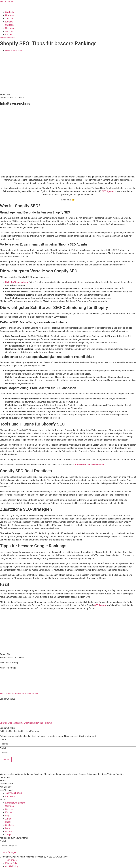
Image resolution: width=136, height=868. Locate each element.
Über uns (9, 15)
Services (9, 19)
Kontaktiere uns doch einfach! (90, 465)
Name (3, 740)
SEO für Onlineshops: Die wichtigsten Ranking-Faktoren (26, 723)
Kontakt (9, 22)
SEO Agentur (108, 191)
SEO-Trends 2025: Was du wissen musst (19, 694)
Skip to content (7, 2)
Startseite (10, 12)
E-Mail (3, 748)
